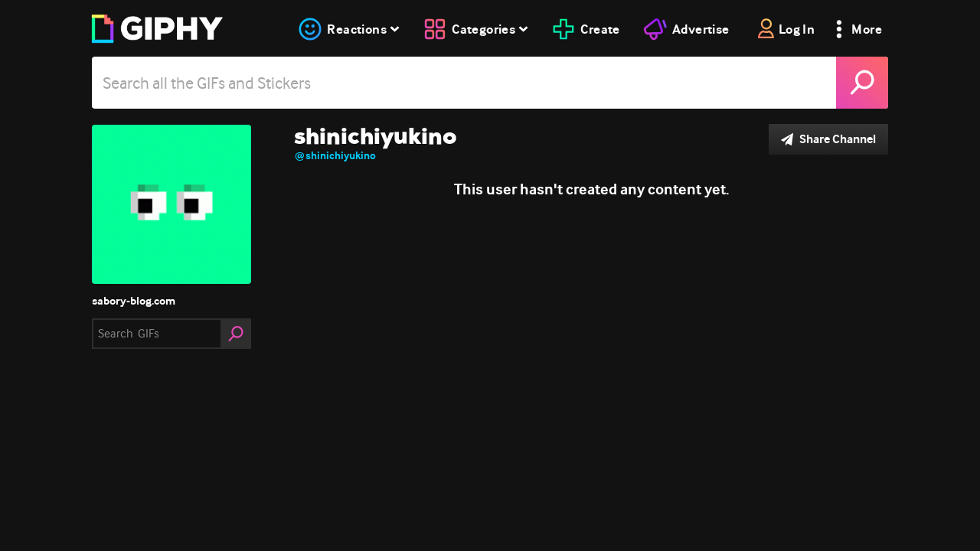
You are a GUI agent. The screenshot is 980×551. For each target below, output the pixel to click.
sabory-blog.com (134, 301)
